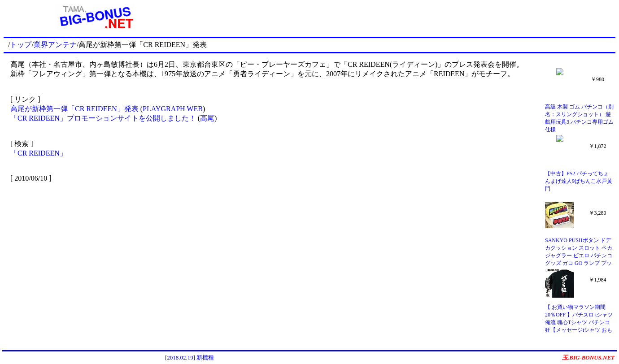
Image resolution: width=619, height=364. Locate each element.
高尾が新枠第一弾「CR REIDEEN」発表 (74, 109)
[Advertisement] (401, 17)
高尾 (207, 118)
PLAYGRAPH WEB (173, 109)
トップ (21, 45)
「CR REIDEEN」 (39, 153)
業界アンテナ (55, 45)
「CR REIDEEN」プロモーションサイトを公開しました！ (103, 118)
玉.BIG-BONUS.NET (588, 357)
